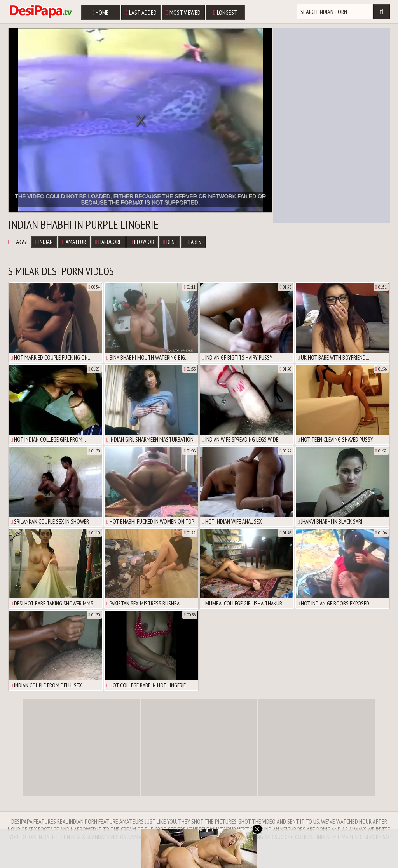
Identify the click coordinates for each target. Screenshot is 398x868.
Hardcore (108, 242)
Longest (225, 12)
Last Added (141, 12)
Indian (44, 242)
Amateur (74, 242)
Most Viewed (183, 12)
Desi (169, 242)
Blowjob (142, 242)
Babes (193, 242)
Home (100, 12)
